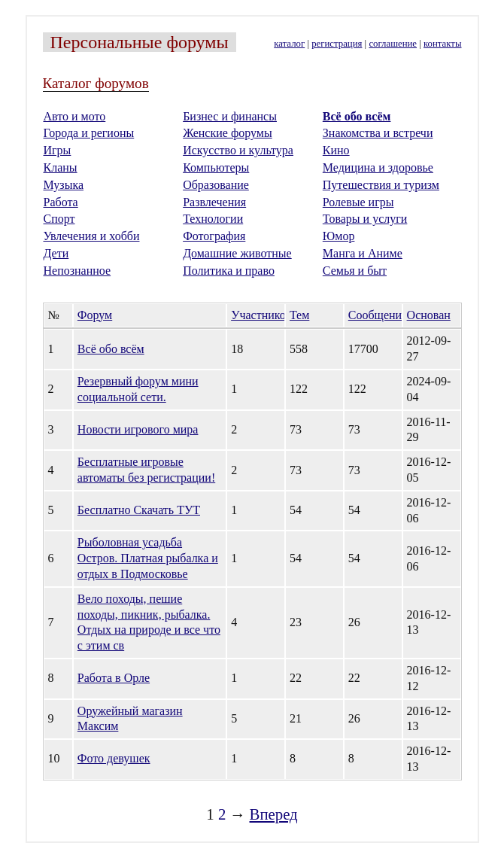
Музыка (64, 185)
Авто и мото (75, 116)
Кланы (61, 167)
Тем (299, 315)
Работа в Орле (114, 678)
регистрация (337, 44)
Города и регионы (89, 133)
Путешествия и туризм (381, 185)
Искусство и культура (238, 150)
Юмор (339, 236)
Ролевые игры (358, 202)
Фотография (214, 236)
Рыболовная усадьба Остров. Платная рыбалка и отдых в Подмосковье (148, 558)
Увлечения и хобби (92, 236)
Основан (429, 315)
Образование (216, 185)
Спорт (59, 219)
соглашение (393, 44)
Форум (95, 315)
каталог (289, 44)
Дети (56, 253)
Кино (336, 150)
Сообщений (378, 315)
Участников (261, 315)
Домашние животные (237, 253)
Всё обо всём (357, 116)
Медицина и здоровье (378, 167)
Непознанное (77, 271)
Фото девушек (114, 758)
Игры (58, 150)
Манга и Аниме (363, 253)
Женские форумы (228, 133)
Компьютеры (216, 167)
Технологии (213, 219)
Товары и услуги (365, 219)
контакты (442, 44)
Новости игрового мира (138, 429)
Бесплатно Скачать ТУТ (139, 510)
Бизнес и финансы (230, 116)
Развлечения (214, 202)
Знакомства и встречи (378, 133)
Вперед (274, 814)
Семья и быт (355, 271)
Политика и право (229, 271)
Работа (61, 202)
